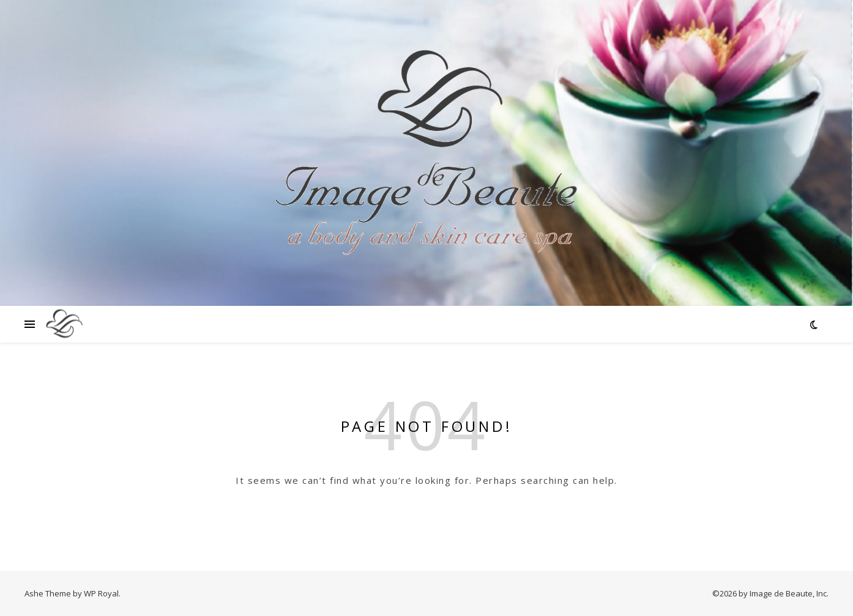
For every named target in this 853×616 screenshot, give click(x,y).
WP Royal (101, 593)
